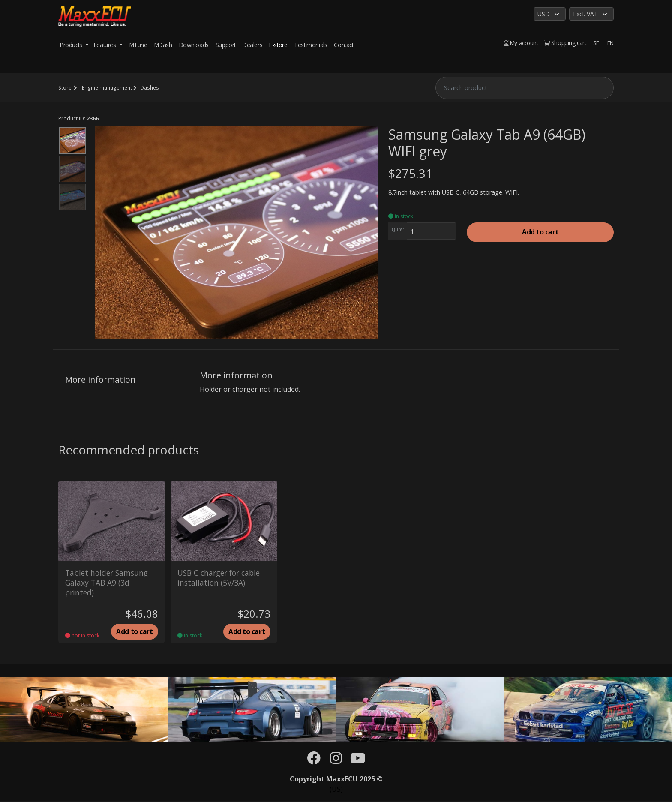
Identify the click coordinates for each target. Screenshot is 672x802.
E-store (278, 45)
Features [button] (106, 45)
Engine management (106, 88)
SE (596, 43)
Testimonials (310, 45)
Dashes (148, 88)
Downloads (194, 45)
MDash (163, 45)
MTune (138, 45)
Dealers (252, 45)
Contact (343, 45)
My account (520, 43)
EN (610, 43)
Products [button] (72, 45)
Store (65, 88)
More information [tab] (100, 380)
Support (226, 45)
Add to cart (540, 233)
